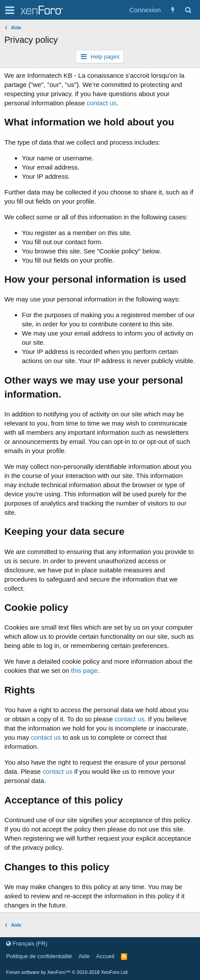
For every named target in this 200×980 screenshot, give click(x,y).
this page (84, 670)
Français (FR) (27, 944)
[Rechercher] (188, 10)
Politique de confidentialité (39, 956)
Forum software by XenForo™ (67, 972)
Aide (84, 956)
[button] (10, 10)
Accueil (105, 956)
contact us (101, 103)
